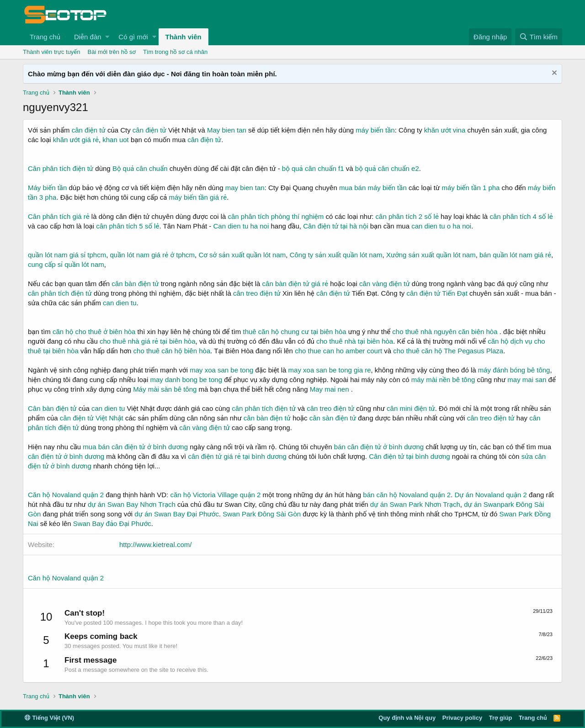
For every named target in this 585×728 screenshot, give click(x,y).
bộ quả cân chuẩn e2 (387, 168)
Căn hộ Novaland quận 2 (66, 495)
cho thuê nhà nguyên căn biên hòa (445, 332)
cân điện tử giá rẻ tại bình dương (237, 456)
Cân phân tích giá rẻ (59, 216)
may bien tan (245, 188)
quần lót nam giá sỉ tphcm (67, 255)
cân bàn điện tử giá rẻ (295, 284)
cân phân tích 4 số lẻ (521, 216)
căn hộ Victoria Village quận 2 (215, 495)
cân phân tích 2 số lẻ (408, 216)
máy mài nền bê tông (443, 380)
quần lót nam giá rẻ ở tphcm (152, 255)
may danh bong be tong (186, 380)
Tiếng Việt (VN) (49, 718)
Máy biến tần (47, 188)
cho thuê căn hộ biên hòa (172, 351)
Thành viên (183, 37)
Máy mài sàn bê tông (165, 389)
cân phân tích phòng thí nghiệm (276, 216)
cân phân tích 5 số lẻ (128, 226)
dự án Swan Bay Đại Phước (177, 514)
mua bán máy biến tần (373, 188)
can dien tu (120, 303)
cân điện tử (89, 130)
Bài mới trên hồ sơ (112, 52)
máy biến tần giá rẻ (198, 197)
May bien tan (227, 130)
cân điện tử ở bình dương (66, 456)
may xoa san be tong (221, 370)
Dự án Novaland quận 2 (491, 495)
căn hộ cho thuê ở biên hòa (94, 332)
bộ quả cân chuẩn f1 (313, 168)
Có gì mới (133, 37)
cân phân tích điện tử (60, 293)
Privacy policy (462, 718)
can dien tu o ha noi (441, 226)
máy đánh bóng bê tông (514, 370)
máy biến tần (375, 130)
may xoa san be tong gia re (330, 370)
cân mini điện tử (411, 408)
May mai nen (330, 389)
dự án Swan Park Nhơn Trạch (415, 504)
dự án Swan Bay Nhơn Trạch (132, 504)
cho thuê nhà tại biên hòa (355, 341)
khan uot (116, 140)
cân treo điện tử (257, 293)
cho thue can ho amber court (338, 351)
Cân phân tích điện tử (61, 168)
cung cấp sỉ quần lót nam (66, 264)
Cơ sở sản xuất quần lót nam (242, 255)
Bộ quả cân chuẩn (140, 168)
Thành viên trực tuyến (52, 52)
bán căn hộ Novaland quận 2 (407, 495)
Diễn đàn (88, 37)
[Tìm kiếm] (539, 37)
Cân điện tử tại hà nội (335, 226)
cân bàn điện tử (135, 284)
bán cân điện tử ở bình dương (379, 447)
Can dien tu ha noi (241, 226)
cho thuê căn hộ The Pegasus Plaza (448, 351)
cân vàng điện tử (385, 284)
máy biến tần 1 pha (471, 188)
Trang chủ (45, 37)
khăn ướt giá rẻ (76, 140)
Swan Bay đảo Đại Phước (112, 523)
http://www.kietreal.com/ (155, 545)
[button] (107, 37)
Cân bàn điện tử (52, 408)
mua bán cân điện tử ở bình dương (135, 447)
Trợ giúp (501, 718)
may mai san (527, 380)
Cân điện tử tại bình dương (409, 456)
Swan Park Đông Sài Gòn (262, 514)
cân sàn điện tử (333, 418)
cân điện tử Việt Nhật (92, 418)
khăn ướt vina (445, 130)
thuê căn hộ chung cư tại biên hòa (294, 332)
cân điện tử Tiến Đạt (437, 293)
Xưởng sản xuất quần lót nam (431, 255)
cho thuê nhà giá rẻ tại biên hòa (148, 341)
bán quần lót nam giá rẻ (515, 255)
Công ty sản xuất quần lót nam (336, 255)
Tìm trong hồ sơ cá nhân (175, 52)
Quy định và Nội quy (407, 718)
